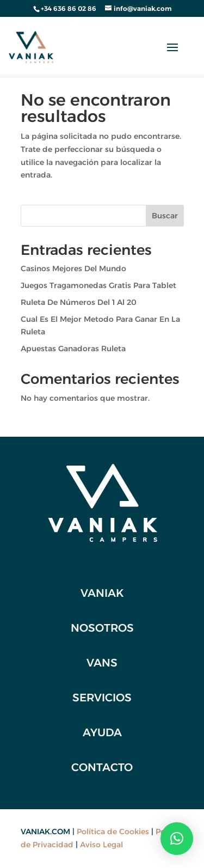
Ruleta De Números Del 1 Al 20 (79, 302)
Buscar (165, 216)
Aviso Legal (101, 845)
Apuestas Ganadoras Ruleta (73, 349)
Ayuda (102, 732)
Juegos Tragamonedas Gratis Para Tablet (98, 285)
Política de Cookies (113, 832)
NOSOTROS (102, 628)
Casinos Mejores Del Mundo (73, 268)
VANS (102, 663)
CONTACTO (102, 767)
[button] (177, 839)
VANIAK (102, 593)
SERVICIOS (102, 698)
